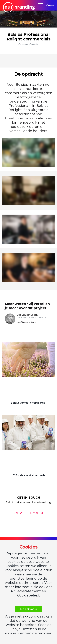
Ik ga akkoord (28, 609)
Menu (46, 5)
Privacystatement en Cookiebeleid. (28, 593)
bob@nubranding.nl (27, 322)
